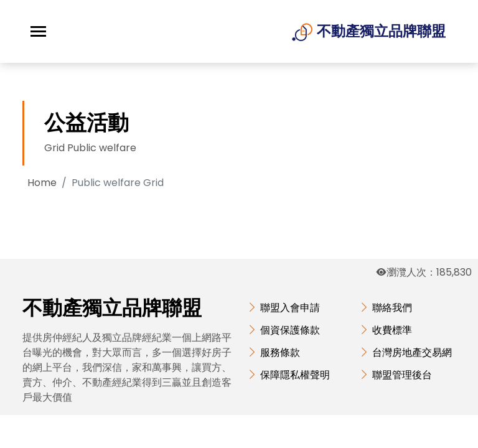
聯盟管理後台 (402, 375)
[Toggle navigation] (38, 31)
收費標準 (392, 330)
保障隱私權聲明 (295, 375)
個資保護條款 (290, 330)
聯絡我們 (392, 308)
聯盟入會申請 (290, 308)
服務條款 (280, 352)
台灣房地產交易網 (412, 352)
